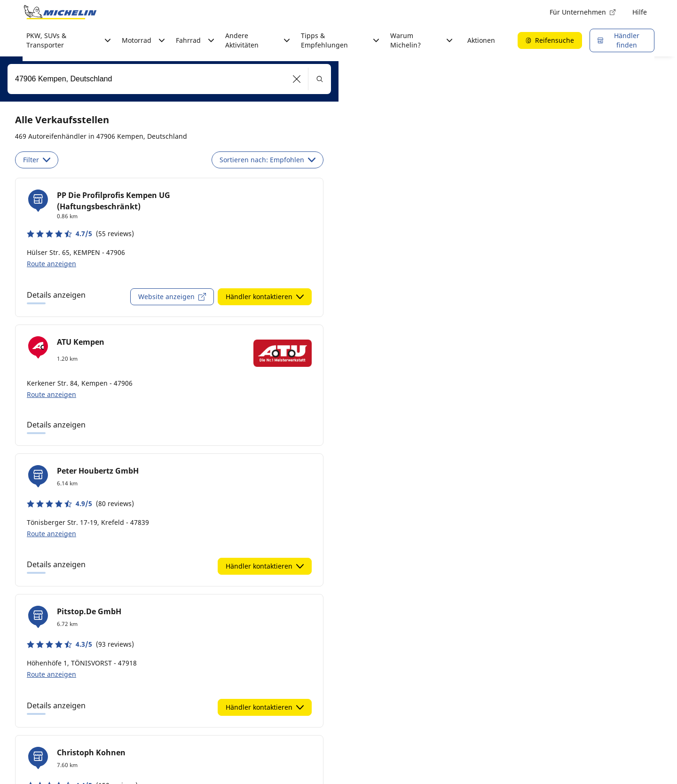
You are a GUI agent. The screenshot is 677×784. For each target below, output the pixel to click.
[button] (297, 79)
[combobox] (169, 79)
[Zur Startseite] (60, 12)
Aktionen (481, 40)
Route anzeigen (51, 264)
